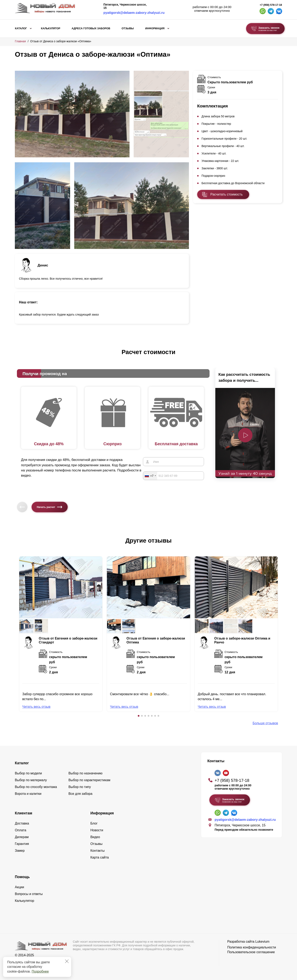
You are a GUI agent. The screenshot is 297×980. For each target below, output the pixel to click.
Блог (94, 823)
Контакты (97, 851)
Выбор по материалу (31, 780)
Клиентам (24, 813)
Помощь (22, 877)
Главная (20, 41)
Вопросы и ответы (29, 894)
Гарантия (22, 844)
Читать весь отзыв (36, 707)
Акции (19, 887)
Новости (97, 830)
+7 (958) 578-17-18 (271, 5)
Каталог (21, 28)
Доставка (22, 823)
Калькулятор (51, 28)
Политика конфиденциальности (252, 947)
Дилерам (22, 837)
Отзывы (128, 28)
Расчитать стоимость (226, 194)
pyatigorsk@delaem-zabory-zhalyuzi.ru (134, 13)
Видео (95, 837)
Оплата (21, 830)
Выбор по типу (80, 787)
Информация (155, 28)
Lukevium (262, 942)
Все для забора (80, 794)
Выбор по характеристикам (89, 780)
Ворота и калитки (28, 794)
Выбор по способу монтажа (36, 787)
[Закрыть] (67, 961)
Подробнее (40, 971)
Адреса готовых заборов (91, 28)
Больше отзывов (265, 723)
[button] (139, 716)
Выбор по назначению (85, 773)
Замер (20, 851)
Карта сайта (100, 857)
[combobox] (150, 476)
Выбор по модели (28, 773)
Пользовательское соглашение (251, 952)
